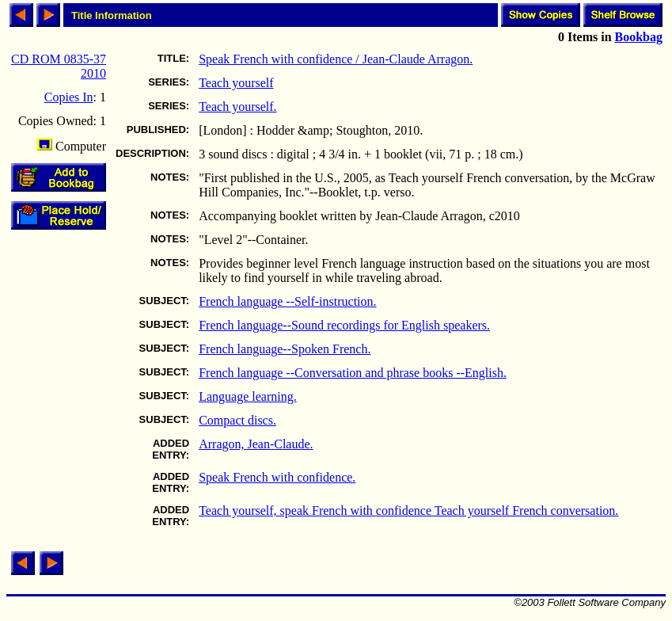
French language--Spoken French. (285, 349)
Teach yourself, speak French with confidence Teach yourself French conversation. (408, 511)
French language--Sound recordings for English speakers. (344, 325)
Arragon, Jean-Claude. (256, 444)
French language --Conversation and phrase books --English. (353, 373)
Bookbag (639, 37)
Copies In (69, 97)
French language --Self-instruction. (287, 301)
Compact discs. (237, 420)
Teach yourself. (237, 107)
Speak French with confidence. (277, 477)
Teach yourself (236, 83)
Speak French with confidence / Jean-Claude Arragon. (336, 59)
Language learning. (248, 396)
